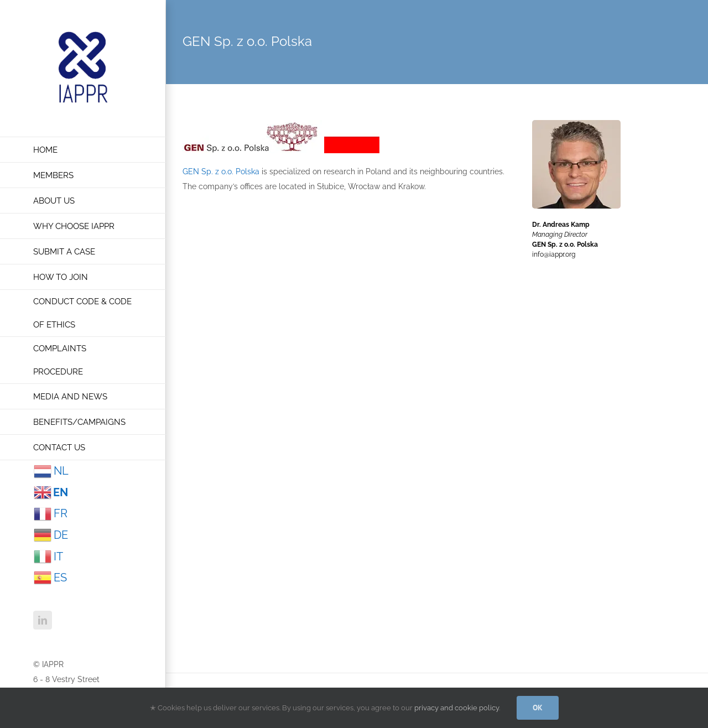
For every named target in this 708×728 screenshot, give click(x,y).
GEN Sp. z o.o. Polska (221, 171)
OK (538, 708)
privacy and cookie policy (457, 708)
